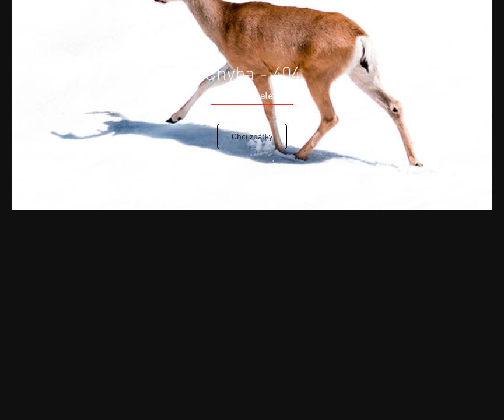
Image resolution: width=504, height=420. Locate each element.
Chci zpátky (252, 136)
